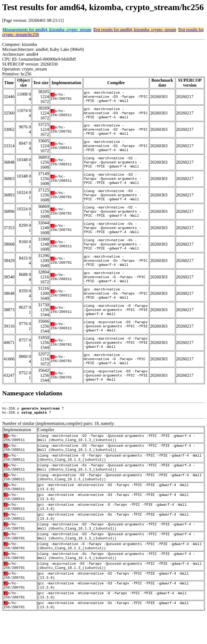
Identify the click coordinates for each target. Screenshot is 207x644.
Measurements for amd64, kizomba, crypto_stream (47, 30)
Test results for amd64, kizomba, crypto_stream (135, 30)
